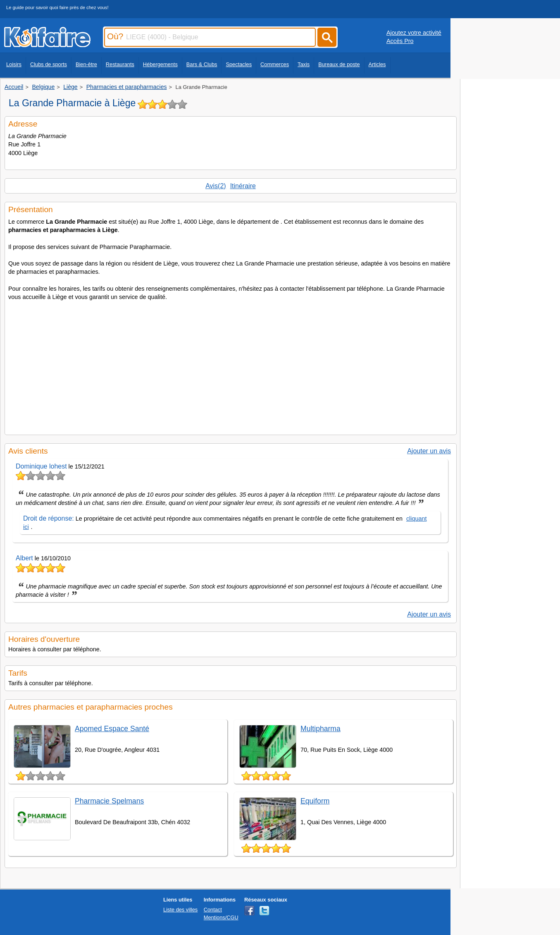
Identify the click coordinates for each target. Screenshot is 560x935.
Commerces (275, 64)
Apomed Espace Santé (112, 729)
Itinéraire (243, 186)
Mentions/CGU (221, 917)
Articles (377, 64)
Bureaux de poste (339, 64)
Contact (213, 910)
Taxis (304, 64)
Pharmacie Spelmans (109, 801)
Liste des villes (180, 910)
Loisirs (14, 64)
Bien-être (86, 64)
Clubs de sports (49, 64)
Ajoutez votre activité (414, 33)
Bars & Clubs (202, 64)
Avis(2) (216, 186)
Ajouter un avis (429, 451)
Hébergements (160, 64)
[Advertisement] (231, 365)
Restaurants (120, 64)
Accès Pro (400, 41)
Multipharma (321, 729)
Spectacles (239, 64)
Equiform (315, 801)
